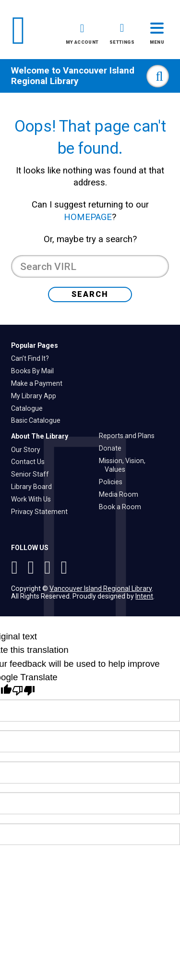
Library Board (34, 487)
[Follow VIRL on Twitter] (33, 567)
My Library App (36, 396)
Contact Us (31, 462)
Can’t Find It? (33, 358)
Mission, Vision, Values (125, 465)
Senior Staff (33, 474)
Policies (114, 482)
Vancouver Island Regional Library (73, 76)
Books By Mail (35, 371)
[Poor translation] (24, 691)
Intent (144, 596)
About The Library (40, 436)
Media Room (121, 494)
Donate (113, 448)
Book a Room (123, 507)
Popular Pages (35, 345)
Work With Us (34, 499)
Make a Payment (40, 383)
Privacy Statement (42, 512)
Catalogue (30, 408)
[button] (82, 35)
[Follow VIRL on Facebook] (50, 567)
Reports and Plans (130, 436)
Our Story (29, 450)
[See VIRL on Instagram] (17, 567)
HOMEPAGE (88, 217)
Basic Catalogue (39, 420)
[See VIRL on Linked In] (64, 567)
